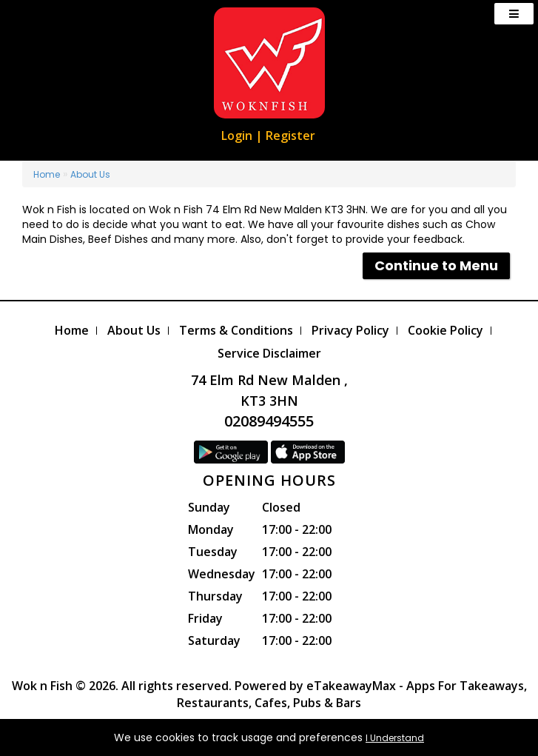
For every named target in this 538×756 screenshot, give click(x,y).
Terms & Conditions (236, 330)
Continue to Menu (436, 265)
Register (290, 136)
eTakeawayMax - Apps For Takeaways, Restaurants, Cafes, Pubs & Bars (352, 694)
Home (47, 174)
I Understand (395, 738)
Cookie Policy (445, 330)
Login (237, 136)
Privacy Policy (350, 330)
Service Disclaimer (269, 353)
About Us (90, 174)
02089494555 (269, 421)
